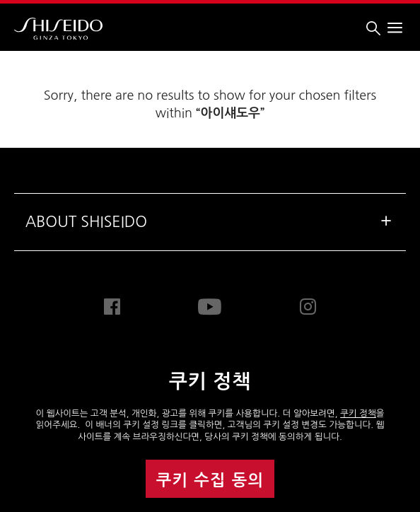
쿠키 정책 (358, 413)
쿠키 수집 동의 (210, 480)
